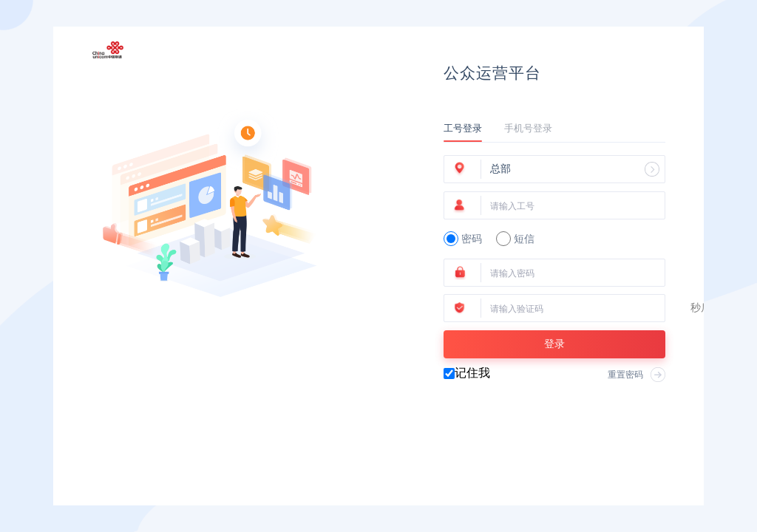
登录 (554, 344)
